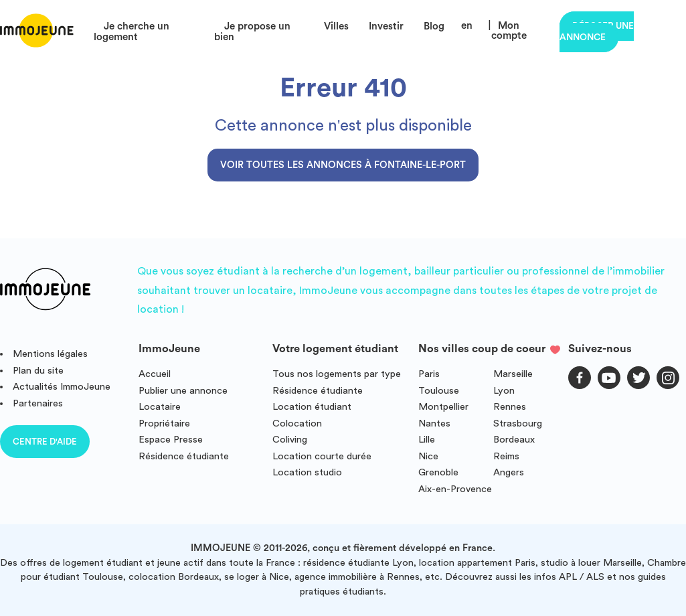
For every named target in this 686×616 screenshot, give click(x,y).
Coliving (290, 440)
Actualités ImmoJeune (62, 387)
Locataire (160, 407)
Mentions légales (50, 354)
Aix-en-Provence (455, 489)
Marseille (513, 374)
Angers (509, 472)
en (467, 26)
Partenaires (38, 403)
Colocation (297, 423)
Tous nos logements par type (337, 374)
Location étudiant (312, 407)
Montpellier (443, 407)
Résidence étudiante (184, 456)
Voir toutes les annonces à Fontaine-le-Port (343, 165)
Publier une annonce (183, 391)
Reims (506, 456)
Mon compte (509, 31)
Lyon (504, 391)
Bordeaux (514, 440)
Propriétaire (164, 423)
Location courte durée (322, 456)
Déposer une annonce (597, 32)
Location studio (307, 472)
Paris (429, 374)
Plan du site (38, 371)
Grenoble (438, 472)
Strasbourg (518, 423)
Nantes (434, 423)
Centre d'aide (45, 442)
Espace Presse (171, 440)
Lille (427, 440)
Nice (428, 456)
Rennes (510, 407)
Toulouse (439, 391)
